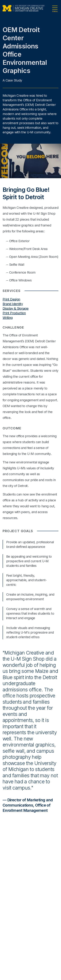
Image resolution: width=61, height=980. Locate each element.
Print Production (14, 313)
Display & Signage (16, 308)
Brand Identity (13, 304)
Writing (8, 318)
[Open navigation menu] (55, 8)
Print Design (11, 299)
